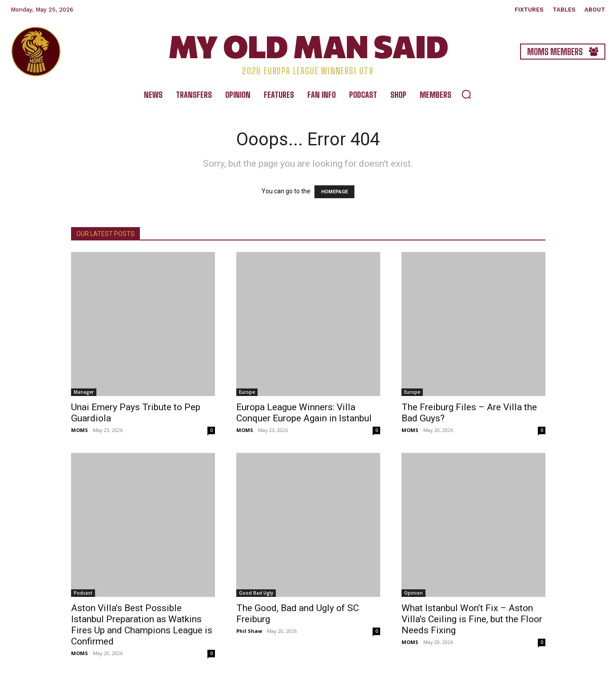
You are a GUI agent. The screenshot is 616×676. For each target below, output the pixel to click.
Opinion (413, 593)
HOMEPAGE (334, 192)
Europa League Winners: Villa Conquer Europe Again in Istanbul (304, 413)
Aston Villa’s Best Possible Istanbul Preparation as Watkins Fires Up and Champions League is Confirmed (142, 625)
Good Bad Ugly (256, 593)
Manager (84, 392)
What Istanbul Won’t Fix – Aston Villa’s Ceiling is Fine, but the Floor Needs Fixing (472, 619)
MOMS (79, 430)
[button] (466, 94)
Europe (247, 392)
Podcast (83, 593)
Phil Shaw (249, 631)
